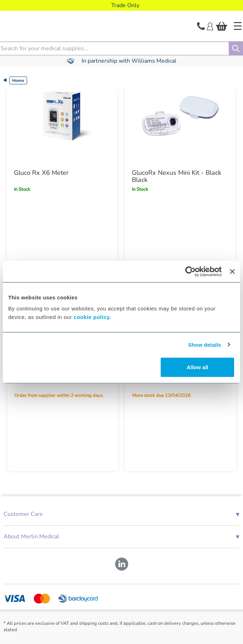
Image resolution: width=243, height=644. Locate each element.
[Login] (210, 26)
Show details (205, 344)
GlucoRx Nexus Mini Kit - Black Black (177, 176)
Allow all (198, 367)
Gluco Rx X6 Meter (41, 173)
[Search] (236, 48)
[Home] (238, 26)
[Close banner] (232, 271)
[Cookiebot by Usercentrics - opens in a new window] (190, 271)
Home (18, 80)
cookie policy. (92, 317)
